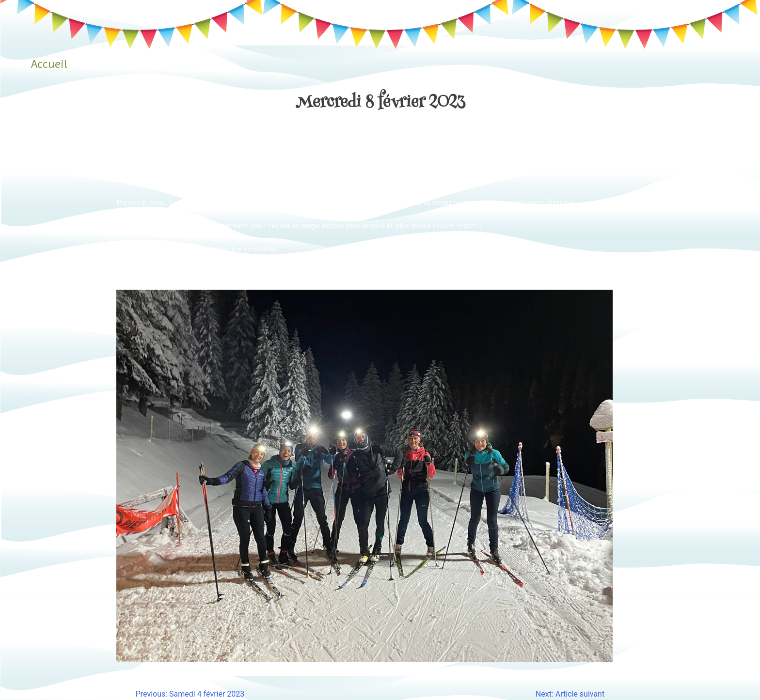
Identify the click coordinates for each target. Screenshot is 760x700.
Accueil (49, 64)
